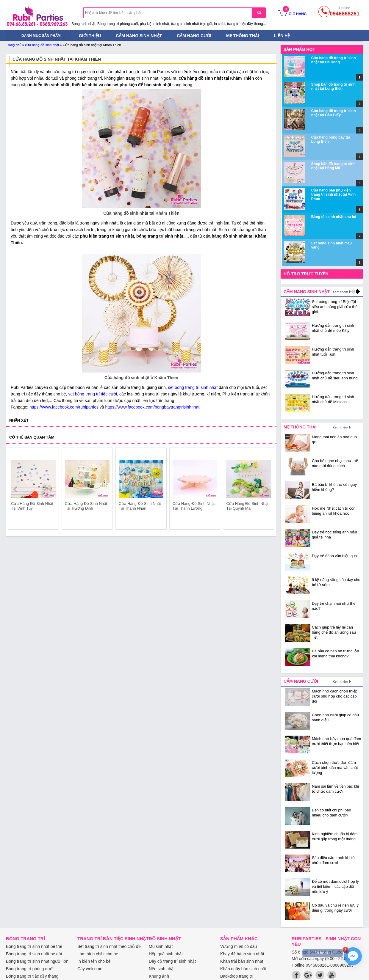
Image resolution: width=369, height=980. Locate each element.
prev (16, 489)
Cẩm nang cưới (194, 36)
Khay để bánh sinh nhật (242, 954)
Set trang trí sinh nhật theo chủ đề (109, 946)
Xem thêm (340, 292)
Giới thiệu (90, 36)
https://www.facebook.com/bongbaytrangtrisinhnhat (153, 407)
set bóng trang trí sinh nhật (193, 387)
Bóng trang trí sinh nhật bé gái (34, 954)
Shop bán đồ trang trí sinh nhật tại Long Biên (333, 87)
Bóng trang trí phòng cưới (30, 969)
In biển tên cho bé (94, 961)
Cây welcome (90, 969)
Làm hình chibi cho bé (98, 954)
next (267, 489)
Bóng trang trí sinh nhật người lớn (37, 961)
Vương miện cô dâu (239, 946)
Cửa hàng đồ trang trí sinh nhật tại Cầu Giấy (334, 113)
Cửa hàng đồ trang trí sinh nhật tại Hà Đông (334, 60)
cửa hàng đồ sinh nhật (42, 45)
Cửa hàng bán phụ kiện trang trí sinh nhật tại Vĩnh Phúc (333, 195)
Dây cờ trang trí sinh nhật (172, 961)
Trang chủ (14, 45)
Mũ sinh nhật (161, 946)
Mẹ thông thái (243, 36)
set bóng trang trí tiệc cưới (93, 394)
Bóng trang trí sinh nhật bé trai (34, 946)
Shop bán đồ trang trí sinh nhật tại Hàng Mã (333, 166)
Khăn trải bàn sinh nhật (242, 961)
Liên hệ (282, 36)
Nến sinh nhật (162, 969)
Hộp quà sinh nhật (166, 954)
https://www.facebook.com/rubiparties (64, 407)
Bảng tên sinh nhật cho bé (334, 217)
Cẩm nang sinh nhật (139, 36)
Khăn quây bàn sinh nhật (243, 969)
